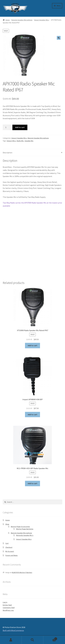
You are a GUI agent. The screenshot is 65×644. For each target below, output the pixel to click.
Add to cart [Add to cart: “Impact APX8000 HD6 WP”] (32, 414)
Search (32, 640)
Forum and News (11, 555)
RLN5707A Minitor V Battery (22, 572)
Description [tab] (7, 153)
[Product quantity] (7, 127)
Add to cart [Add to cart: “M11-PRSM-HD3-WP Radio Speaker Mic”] (32, 483)
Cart (7, 543)
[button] (59, 38)
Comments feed (9, 608)
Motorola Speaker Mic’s (25, 535)
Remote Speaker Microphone (22, 20)
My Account (10, 551)
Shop (7, 524)
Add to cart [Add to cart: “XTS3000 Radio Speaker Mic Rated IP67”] (32, 345)
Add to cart (20, 127)
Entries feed (7, 605)
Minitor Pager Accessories (20, 527)
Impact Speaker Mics (42, 20)
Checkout (9, 547)
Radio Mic (20, 141)
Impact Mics (11, 141)
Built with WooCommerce (13, 630)
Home (8, 20)
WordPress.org (8, 610)
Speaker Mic (29, 141)
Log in (5, 602)
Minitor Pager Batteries (25, 529)
